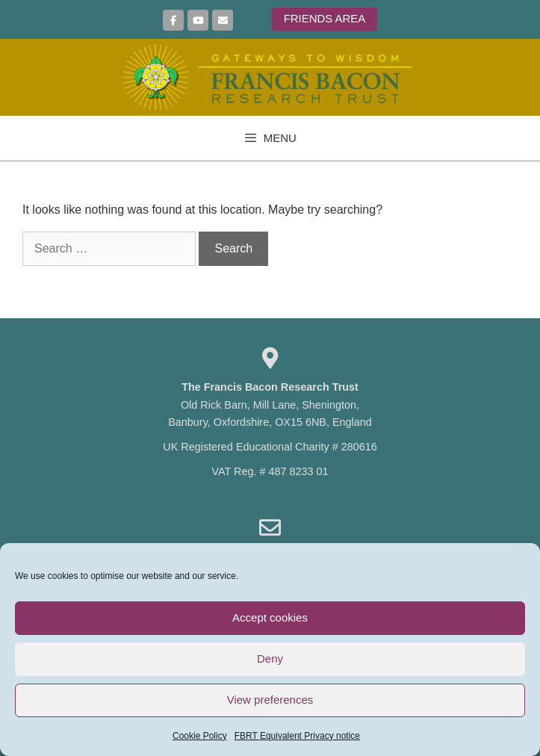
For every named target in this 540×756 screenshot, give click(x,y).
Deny (270, 659)
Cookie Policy (200, 736)
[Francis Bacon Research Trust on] (246, 21)
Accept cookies (270, 617)
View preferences (270, 700)
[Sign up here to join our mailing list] (223, 20)
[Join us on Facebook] (173, 20)
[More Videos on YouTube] (198, 20)
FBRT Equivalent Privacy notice (297, 736)
